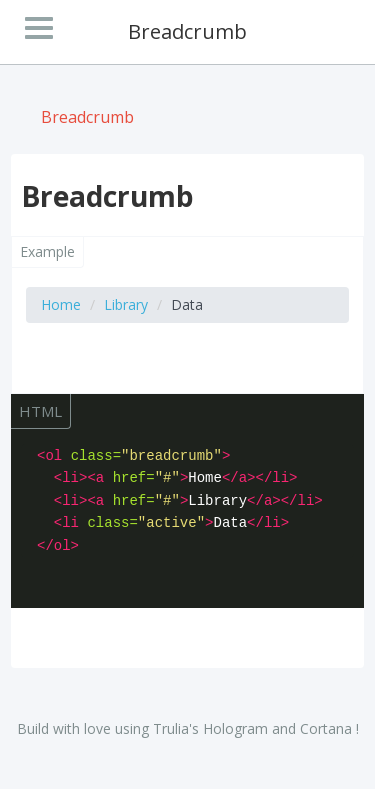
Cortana (326, 728)
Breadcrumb (87, 117)
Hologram (235, 728)
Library (126, 304)
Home (61, 304)
